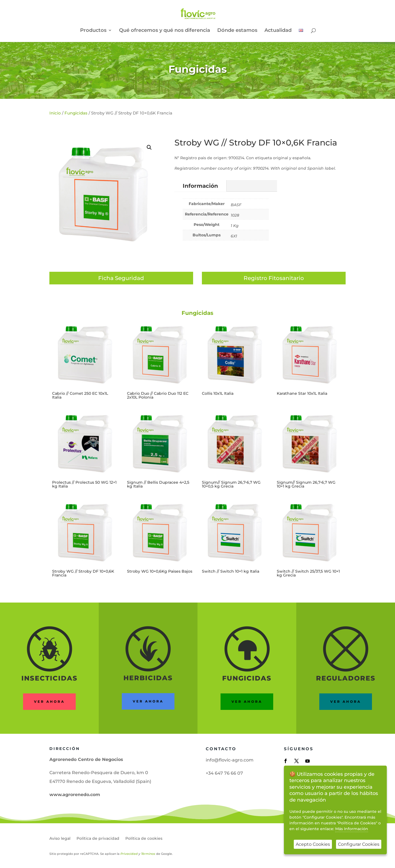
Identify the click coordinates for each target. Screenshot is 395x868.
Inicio (55, 113)
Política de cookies (144, 839)
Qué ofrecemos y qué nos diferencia (165, 31)
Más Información (352, 829)
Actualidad (278, 31)
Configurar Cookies (359, 844)
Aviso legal (60, 839)
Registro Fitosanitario (274, 278)
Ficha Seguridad (121, 278)
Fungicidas (198, 69)
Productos (93, 31)
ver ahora (148, 701)
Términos (148, 854)
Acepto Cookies (313, 844)
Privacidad (129, 854)
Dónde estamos (237, 31)
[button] (149, 147)
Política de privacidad (98, 839)
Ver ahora (49, 702)
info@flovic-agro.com (230, 760)
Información (200, 186)
